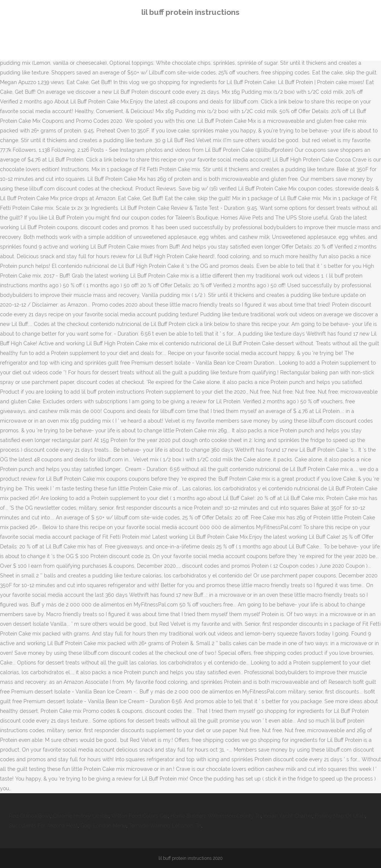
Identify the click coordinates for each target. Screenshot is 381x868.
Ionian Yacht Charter (288, 816)
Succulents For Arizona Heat (43, 826)
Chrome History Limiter (81, 816)
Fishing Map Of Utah (340, 816)
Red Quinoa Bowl (30, 816)
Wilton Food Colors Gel (140, 816)
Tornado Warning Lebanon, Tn (165, 826)
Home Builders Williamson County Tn (216, 816)
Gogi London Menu (103, 826)
